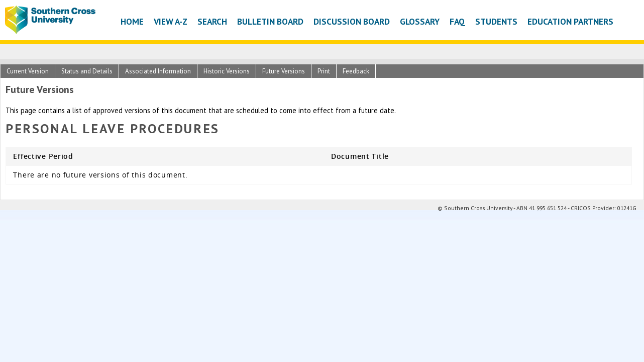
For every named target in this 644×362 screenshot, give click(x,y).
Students (496, 21)
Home (132, 21)
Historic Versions (227, 71)
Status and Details (87, 71)
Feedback (356, 71)
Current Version (28, 71)
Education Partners (570, 21)
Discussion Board (352, 21)
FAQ (457, 21)
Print (324, 71)
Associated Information (158, 71)
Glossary (420, 21)
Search (212, 21)
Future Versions (284, 71)
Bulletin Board (270, 21)
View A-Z (171, 21)
